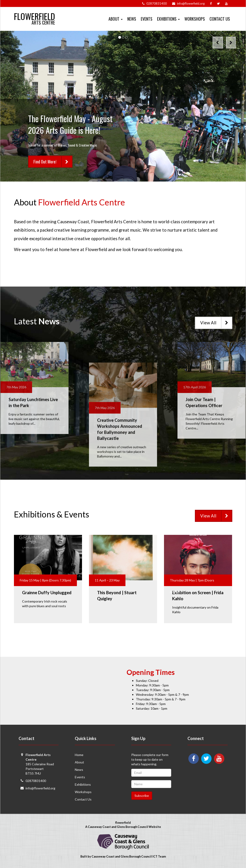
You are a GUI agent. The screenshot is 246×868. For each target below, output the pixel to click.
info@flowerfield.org (40, 788)
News (132, 19)
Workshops (195, 19)
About (79, 762)
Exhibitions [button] (168, 19)
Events (147, 19)
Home (79, 755)
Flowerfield (34, 14)
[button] (218, 43)
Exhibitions (83, 784)
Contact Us (220, 19)
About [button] (116, 19)
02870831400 (36, 781)
